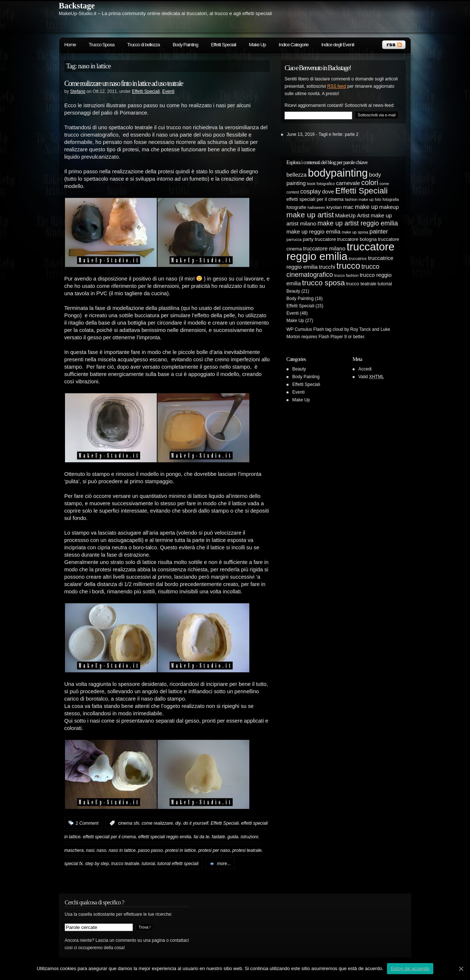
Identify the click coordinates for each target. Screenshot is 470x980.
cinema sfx (129, 823)
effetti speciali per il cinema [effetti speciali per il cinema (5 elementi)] (315, 199)
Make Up (257, 45)
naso (101, 850)
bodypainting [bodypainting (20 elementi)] (338, 173)
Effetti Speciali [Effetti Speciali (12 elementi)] (361, 191)
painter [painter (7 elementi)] (379, 231)
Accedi (365, 369)
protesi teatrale (247, 850)
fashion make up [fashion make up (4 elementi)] (359, 199)
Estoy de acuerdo (410, 968)
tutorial (148, 864)
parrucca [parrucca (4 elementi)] (294, 239)
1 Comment (87, 823)
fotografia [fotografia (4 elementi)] (391, 199)
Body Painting (185, 45)
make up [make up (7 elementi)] (366, 207)
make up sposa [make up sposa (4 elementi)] (355, 232)
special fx (73, 864)
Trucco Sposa (102, 45)
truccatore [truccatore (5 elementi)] (325, 239)
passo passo (150, 850)
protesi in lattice (180, 850)
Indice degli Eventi (338, 45)
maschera (74, 850)
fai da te (201, 837)
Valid (371, 377)
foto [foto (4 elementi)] (378, 199)
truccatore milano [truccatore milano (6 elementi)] (324, 248)
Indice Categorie (294, 45)
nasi (90, 850)
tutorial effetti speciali (178, 864)
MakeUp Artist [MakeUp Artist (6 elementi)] (352, 215)
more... (224, 864)
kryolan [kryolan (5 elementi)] (334, 207)
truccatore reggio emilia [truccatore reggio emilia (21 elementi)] (340, 251)
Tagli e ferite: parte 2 (339, 134)
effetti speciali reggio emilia (164, 837)
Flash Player (331, 337)
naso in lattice (122, 850)
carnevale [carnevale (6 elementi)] (348, 183)
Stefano (78, 91)
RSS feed (337, 86)
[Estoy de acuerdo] (461, 969)
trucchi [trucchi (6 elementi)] (327, 267)
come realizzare (157, 823)
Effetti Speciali (223, 45)
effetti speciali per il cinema (109, 837)
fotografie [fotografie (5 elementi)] (296, 207)
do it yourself (196, 823)
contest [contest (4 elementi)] (293, 192)
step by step (97, 864)
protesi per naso (214, 850)
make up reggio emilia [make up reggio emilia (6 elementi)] (313, 232)
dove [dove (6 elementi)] (328, 191)
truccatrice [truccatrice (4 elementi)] (358, 258)
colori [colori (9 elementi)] (370, 182)
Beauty (293, 291)
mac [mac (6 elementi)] (348, 207)
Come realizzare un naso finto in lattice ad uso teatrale (124, 83)
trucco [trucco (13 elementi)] (348, 266)
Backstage (77, 6)
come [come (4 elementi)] (384, 184)
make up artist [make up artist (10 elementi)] (310, 215)
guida (233, 837)
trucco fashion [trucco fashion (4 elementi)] (346, 275)
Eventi (168, 91)
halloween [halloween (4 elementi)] (317, 207)
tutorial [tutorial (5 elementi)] (385, 284)
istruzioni (249, 837)
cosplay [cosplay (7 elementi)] (311, 191)
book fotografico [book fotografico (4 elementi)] (321, 184)
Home (70, 45)
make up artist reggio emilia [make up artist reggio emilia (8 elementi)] (357, 223)
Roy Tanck (361, 329)
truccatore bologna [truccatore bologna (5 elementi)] (357, 239)
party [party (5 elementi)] (308, 239)
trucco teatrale (125, 864)
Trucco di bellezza (143, 45)
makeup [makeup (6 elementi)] (389, 207)
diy (178, 823)
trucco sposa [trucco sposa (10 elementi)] (324, 283)
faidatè (218, 837)
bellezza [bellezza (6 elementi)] (297, 175)
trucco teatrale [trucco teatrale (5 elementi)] (361, 284)
